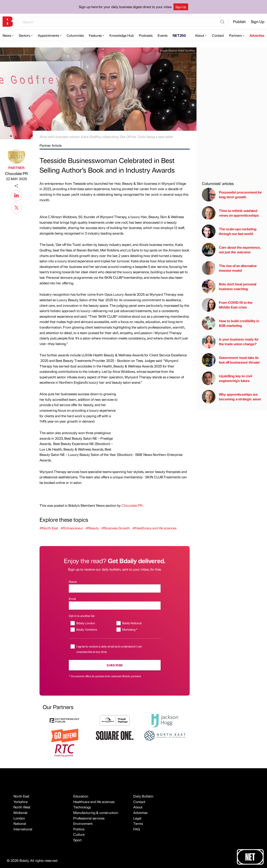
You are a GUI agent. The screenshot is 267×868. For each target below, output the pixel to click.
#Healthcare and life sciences (154, 528)
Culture (79, 834)
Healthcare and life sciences (94, 802)
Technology (82, 807)
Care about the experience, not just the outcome (231, 250)
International (23, 829)
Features (95, 35)
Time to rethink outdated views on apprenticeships (230, 213)
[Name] (115, 588)
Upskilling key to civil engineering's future (227, 378)
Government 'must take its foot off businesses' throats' (231, 360)
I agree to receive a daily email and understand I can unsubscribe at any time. (109, 649)
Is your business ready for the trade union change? (230, 342)
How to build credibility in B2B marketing (230, 323)
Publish (239, 21)
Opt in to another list (82, 616)
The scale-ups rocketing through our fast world (229, 231)
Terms (138, 823)
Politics (79, 829)
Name (73, 582)
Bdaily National (132, 623)
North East (21, 796)
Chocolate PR (16, 173)
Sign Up (181, 7)
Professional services (89, 818)
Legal (137, 818)
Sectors (24, 35)
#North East (49, 528)
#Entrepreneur (72, 528)
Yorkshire (21, 802)
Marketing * (130, 629)
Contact (218, 35)
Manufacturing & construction (96, 813)
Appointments (48, 35)
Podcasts (146, 35)
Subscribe (115, 665)
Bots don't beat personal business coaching (229, 286)
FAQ (137, 829)
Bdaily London (86, 623)
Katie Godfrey (187, 50)
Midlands (20, 813)
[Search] (222, 22)
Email (72, 599)
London (19, 818)
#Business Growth (116, 528)
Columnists (75, 35)
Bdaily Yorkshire (87, 629)
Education (81, 796)
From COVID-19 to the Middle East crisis (227, 305)
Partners (235, 35)
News (7, 35)
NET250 (179, 35)
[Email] (115, 606)
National (20, 823)
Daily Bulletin (143, 796)
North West (22, 807)
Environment (83, 823)
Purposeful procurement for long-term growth (232, 195)
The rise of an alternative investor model (229, 268)
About (200, 35)
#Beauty (92, 528)
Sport (77, 840)
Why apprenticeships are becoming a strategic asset (231, 397)
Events (163, 35)
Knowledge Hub (122, 35)
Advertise (257, 35)
